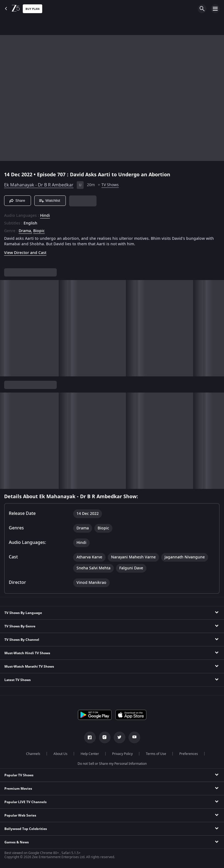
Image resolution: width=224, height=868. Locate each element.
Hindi (45, 216)
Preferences (189, 754)
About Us (60, 754)
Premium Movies (18, 789)
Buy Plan (32, 9)
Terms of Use (156, 754)
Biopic (39, 231)
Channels (33, 754)
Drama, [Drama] (25, 231)
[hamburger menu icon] (215, 9)
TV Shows (110, 185)
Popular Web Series (20, 815)
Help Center (90, 754)
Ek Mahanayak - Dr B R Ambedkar (39, 185)
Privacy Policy (122, 754)
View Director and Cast (25, 253)
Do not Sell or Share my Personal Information (112, 764)
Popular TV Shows (19, 775)
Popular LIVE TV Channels (25, 802)
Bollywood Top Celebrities (26, 829)
